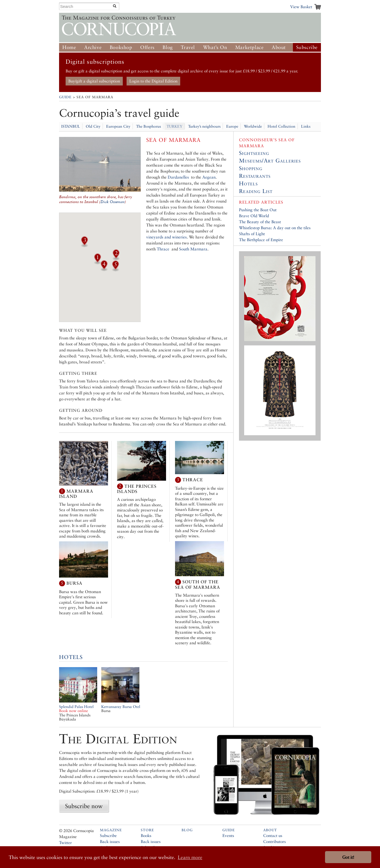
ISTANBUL (71, 126)
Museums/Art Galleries (270, 161)
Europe (232, 126)
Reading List (256, 191)
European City (118, 126)
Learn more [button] (190, 857)
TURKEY (174, 126)
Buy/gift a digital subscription (94, 81)
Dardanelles (178, 177)
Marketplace (249, 47)
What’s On (215, 47)
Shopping (251, 168)
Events (228, 835)
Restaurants (255, 176)
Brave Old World (254, 216)
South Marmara (193, 249)
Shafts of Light (252, 234)
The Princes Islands (137, 489)
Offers (147, 47)
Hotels (71, 657)
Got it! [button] (348, 857)
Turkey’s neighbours (204, 126)
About (279, 47)
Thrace (163, 249)
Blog (168, 47)
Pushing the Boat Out (258, 210)
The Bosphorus (148, 126)
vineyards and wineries (166, 237)
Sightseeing (254, 153)
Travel (188, 47)
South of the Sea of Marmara (198, 585)
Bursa (74, 583)
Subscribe (307, 47)
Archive (93, 47)
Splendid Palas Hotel (76, 709)
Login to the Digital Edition (153, 81)
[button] (97, 263)
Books (146, 835)
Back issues (110, 841)
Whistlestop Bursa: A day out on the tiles (275, 228)
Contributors (275, 841)
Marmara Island (76, 494)
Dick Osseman (113, 202)
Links (306, 126)
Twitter (65, 843)
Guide (65, 97)
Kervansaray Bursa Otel (121, 707)
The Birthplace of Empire (261, 240)
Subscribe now (84, 806)
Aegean (208, 177)
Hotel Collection (281, 126)
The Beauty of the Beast (260, 222)
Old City (93, 126)
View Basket (301, 7)
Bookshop (121, 47)
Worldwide (253, 126)
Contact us (273, 835)
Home (69, 47)
